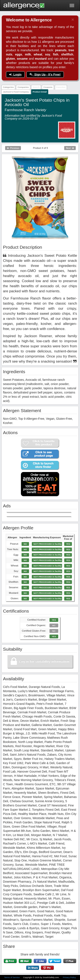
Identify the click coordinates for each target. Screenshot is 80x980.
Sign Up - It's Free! (45, 75)
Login (15, 75)
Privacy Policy (69, 977)
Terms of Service (12, 977)
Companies (23, 87)
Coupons (48, 87)
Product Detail (40, 92)
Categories (8, 87)
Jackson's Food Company (16, 92)
